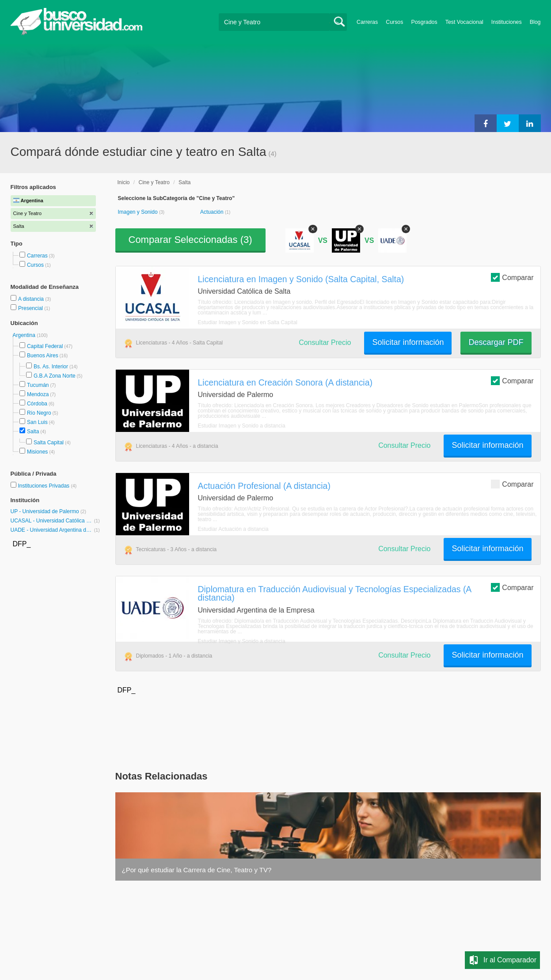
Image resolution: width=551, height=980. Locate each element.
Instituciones (507, 22)
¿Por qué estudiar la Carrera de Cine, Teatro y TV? (197, 870)
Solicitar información (408, 342)
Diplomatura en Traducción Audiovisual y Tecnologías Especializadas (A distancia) (335, 593)
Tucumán (38, 385)
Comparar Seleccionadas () (190, 240)
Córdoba (37, 404)
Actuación (213, 212)
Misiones (37, 452)
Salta (33, 431)
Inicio (124, 182)
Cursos (394, 22)
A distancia (32, 299)
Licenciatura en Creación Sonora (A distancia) (285, 382)
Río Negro (39, 413)
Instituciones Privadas (47, 486)
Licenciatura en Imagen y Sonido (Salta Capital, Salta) (301, 279)
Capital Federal (45, 346)
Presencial (31, 308)
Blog (535, 22)
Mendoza (38, 394)
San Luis (37, 422)
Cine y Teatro (154, 182)
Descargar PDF (496, 342)
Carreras (367, 22)
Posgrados (424, 22)
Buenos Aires (43, 356)
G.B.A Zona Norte (55, 376)
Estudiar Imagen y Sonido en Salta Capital (248, 322)
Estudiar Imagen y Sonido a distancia (242, 426)
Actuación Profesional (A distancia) (264, 486)
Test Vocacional (464, 22)
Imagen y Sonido (139, 212)
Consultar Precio (325, 342)
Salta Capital (49, 443)
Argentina (25, 335)
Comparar (512, 277)
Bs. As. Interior (51, 367)
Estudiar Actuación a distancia (233, 529)
